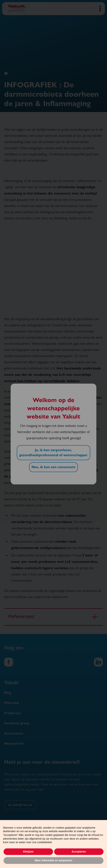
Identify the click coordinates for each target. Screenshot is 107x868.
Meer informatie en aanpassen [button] (53, 860)
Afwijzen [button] (28, 852)
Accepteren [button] (79, 852)
